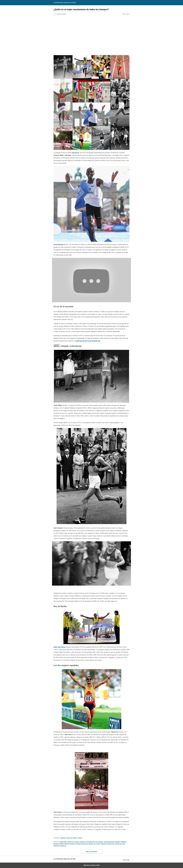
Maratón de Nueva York (108, 844)
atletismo (83, 842)
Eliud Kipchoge (90, 842)
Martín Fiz (76, 153)
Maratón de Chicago (82, 844)
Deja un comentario (91, 852)
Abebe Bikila (63, 842)
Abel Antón (71, 842)
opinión (80, 838)
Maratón (75, 838)
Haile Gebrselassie (59, 647)
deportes (69, 838)
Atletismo (63, 838)
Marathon (118, 842)
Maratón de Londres (94, 844)
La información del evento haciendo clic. (88, 341)
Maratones (57, 846)
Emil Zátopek (99, 842)
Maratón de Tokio (120, 844)
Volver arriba (126, 860)
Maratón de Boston (70, 844)
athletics (77, 842)
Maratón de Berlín (59, 844)
